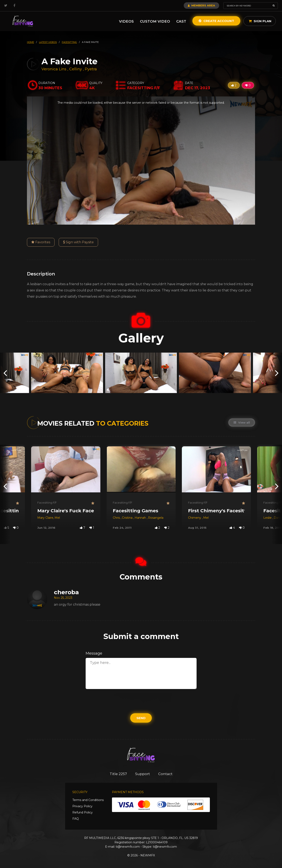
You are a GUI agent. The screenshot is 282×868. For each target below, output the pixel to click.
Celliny (76, 69)
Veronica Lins (54, 69)
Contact (165, 774)
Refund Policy (83, 812)
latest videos (48, 42)
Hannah (141, 518)
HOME (30, 42)
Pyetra (91, 69)
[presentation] (5, 373)
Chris (117, 518)
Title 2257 (118, 774)
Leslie (268, 518)
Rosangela (156, 518)
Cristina (128, 518)
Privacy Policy (82, 806)
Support (143, 774)
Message (94, 653)
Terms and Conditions (88, 800)
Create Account (216, 21)
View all (242, 422)
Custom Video (155, 21)
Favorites (41, 242)
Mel (57, 518)
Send (141, 718)
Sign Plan (260, 21)
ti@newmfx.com (128, 847)
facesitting (69, 42)
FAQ (76, 819)
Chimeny (195, 518)
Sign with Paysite (78, 242)
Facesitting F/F (47, 503)
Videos (126, 21)
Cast (181, 21)
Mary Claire (45, 518)
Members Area (201, 5)
